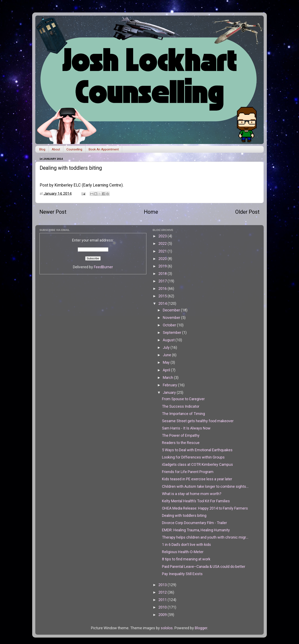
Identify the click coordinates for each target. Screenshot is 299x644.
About (56, 149)
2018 (163, 274)
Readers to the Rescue (181, 443)
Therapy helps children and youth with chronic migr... (205, 537)
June (167, 355)
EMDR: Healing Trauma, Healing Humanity (196, 530)
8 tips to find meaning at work (186, 559)
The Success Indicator (181, 406)
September (172, 332)
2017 (163, 281)
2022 (163, 243)
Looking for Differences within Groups (193, 457)
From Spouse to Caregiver (183, 399)
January (170, 392)
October (170, 325)
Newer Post (53, 212)
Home (151, 212)
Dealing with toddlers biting (184, 515)
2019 (163, 266)
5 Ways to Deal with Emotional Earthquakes (197, 450)
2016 (163, 288)
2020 (163, 259)
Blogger (201, 628)
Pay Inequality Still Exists (182, 574)
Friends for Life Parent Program (188, 472)
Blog (42, 149)
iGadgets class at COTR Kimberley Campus (197, 464)
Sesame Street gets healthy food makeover (198, 421)
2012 (163, 592)
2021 (163, 251)
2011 (163, 600)
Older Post (247, 212)
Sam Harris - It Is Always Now (186, 428)
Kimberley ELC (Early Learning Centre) (89, 185)
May (167, 362)
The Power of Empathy (181, 435)
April (167, 370)
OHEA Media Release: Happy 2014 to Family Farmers (205, 508)
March (168, 377)
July (167, 347)
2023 (163, 236)
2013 (163, 585)
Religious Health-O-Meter (183, 552)
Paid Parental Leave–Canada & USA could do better (204, 567)
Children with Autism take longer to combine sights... (205, 486)
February (170, 385)
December (172, 310)
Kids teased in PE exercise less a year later (197, 479)
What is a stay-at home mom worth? (192, 494)
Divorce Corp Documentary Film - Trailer (194, 523)
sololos (167, 628)
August (169, 340)
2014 (163, 303)
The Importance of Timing (183, 414)
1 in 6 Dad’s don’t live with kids (186, 545)
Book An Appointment (104, 149)
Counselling (74, 149)
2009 (163, 615)
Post (44, 185)
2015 (163, 296)
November (172, 318)
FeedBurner (103, 267)
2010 (163, 607)
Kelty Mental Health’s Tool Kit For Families (196, 501)
